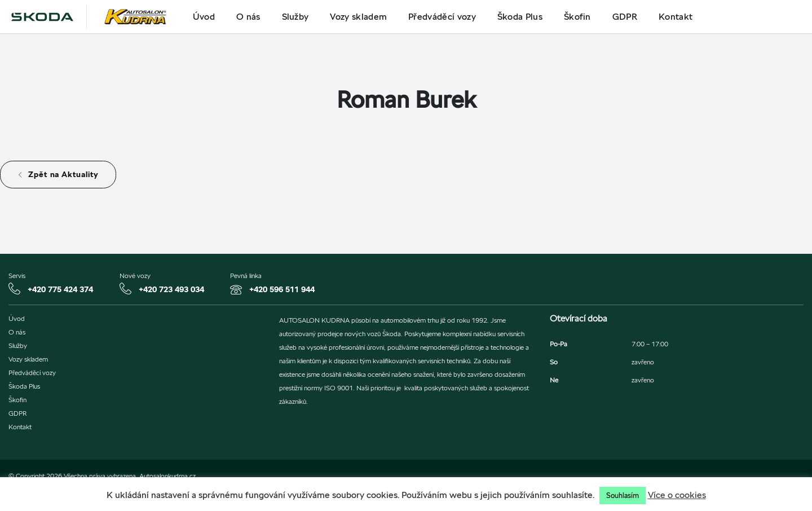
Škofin (577, 17)
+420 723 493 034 (171, 289)
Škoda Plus (520, 17)
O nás (248, 17)
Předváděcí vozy (442, 17)
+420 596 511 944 (282, 289)
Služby (295, 17)
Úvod (204, 17)
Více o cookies (677, 495)
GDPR (625, 17)
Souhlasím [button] (623, 495)
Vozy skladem (358, 17)
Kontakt (676, 17)
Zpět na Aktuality (58, 174)
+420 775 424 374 (60, 289)
